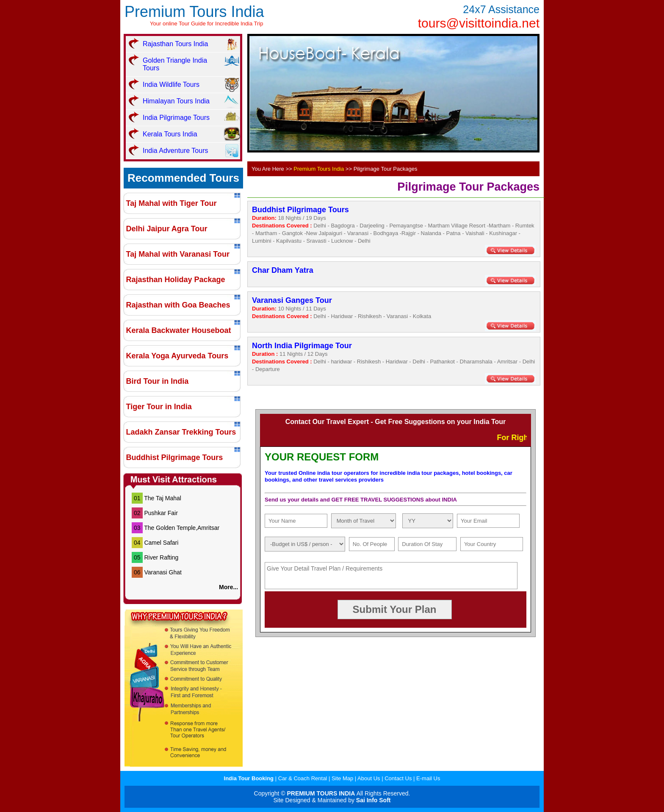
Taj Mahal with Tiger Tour (172, 203)
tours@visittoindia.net (479, 23)
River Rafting (161, 557)
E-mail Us (428, 778)
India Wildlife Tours (171, 85)
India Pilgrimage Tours (176, 118)
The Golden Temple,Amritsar (182, 528)
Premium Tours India (194, 12)
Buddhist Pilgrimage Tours (175, 457)
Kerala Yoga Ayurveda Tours (177, 356)
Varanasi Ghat (163, 572)
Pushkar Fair (161, 513)
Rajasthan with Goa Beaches (178, 305)
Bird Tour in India (158, 381)
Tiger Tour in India (159, 407)
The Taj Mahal (163, 498)
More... (229, 587)
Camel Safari (161, 543)
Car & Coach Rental (303, 778)
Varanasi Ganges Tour (292, 300)
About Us (369, 778)
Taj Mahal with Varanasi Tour (178, 254)
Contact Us (398, 778)
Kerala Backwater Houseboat (179, 330)
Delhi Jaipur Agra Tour (167, 229)
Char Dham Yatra (283, 270)
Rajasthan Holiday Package (176, 280)
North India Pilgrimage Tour (302, 346)
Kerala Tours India (170, 134)
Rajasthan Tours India (175, 44)
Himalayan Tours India (176, 101)
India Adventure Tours (175, 151)
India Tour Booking (250, 778)
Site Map (342, 778)
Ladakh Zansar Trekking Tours (181, 432)
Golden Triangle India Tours (175, 64)
